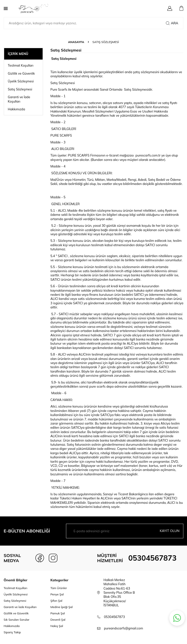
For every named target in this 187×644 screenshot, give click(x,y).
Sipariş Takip (12, 632)
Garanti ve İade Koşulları (19, 99)
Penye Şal (57, 594)
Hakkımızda (16, 109)
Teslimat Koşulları (21, 65)
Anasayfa (76, 42)
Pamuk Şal (58, 613)
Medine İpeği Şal (61, 607)
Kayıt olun (170, 531)
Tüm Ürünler (59, 588)
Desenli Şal (58, 620)
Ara (172, 23)
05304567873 (152, 558)
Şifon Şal (56, 601)
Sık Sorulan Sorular (17, 620)
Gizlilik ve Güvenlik (21, 73)
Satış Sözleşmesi (20, 89)
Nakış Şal (57, 626)
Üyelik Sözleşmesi (21, 81)
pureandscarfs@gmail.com (123, 628)
